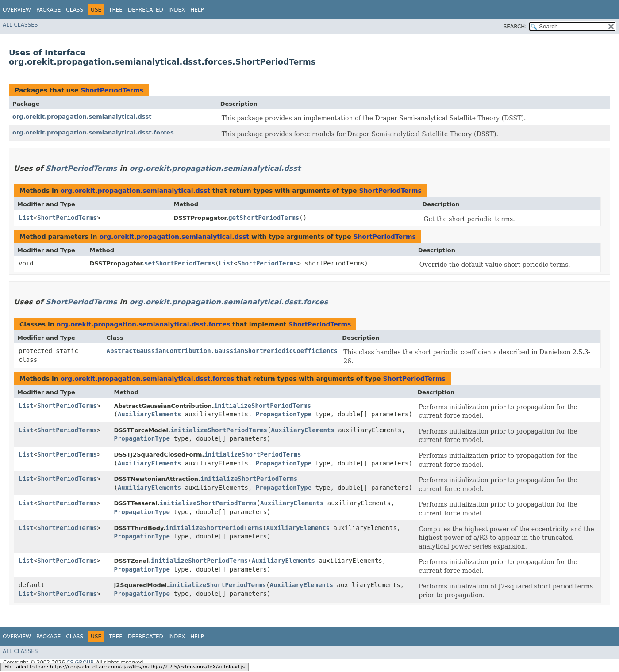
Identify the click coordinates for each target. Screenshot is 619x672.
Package (48, 10)
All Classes (20, 25)
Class (75, 10)
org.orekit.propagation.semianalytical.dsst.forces (93, 132)
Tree (116, 10)
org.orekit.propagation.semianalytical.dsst (82, 117)
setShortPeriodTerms (180, 263)
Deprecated (146, 10)
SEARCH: (515, 27)
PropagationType (284, 414)
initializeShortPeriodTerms (263, 406)
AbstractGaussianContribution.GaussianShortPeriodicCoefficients (222, 351)
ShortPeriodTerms (112, 90)
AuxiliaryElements (149, 414)
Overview (17, 10)
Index (177, 10)
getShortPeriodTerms (264, 218)
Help (197, 10)
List (26, 218)
